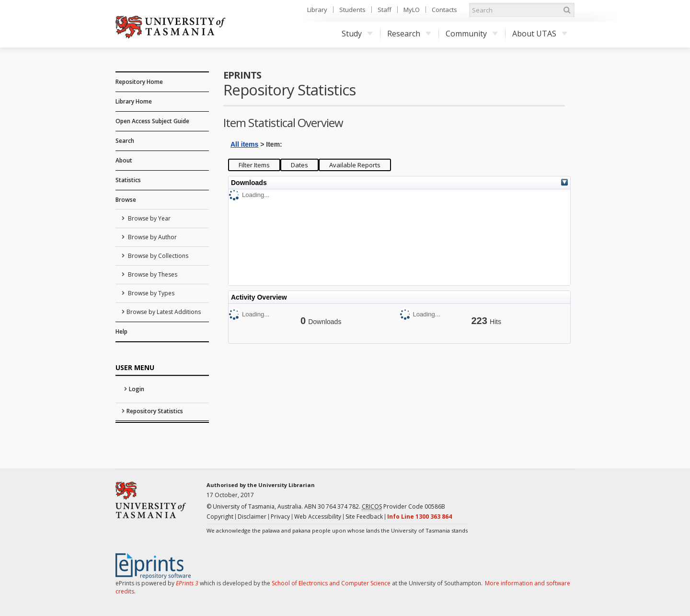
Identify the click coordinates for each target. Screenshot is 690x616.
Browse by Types (150, 293)
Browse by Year (149, 218)
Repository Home (139, 82)
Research (409, 34)
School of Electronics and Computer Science (331, 583)
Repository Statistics (155, 411)
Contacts (444, 10)
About (124, 160)
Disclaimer (252, 517)
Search (125, 141)
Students (352, 10)
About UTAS (540, 34)
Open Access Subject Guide (152, 121)
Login (137, 389)
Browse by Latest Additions (164, 312)
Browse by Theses (152, 274)
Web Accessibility (318, 517)
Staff (385, 10)
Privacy (280, 517)
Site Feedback (364, 517)
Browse (126, 200)
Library (317, 10)
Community (472, 34)
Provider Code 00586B (403, 507)
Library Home (134, 101)
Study (357, 34)
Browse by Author (152, 237)
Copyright (220, 517)
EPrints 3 (187, 583)
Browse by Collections (157, 256)
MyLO (412, 10)
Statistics (128, 180)
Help (121, 331)
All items (244, 144)
